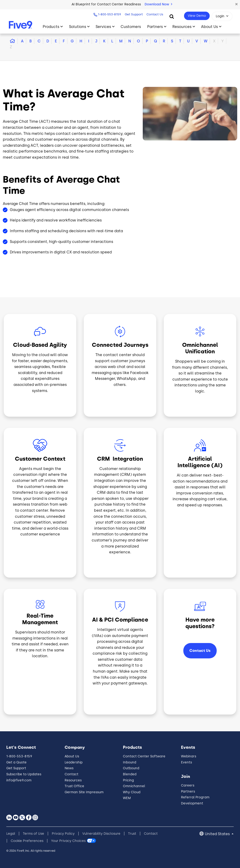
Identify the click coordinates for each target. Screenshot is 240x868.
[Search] (172, 16)
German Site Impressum (84, 792)
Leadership (74, 762)
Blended (130, 774)
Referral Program (195, 797)
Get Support (134, 14)
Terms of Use (33, 834)
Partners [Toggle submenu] (155, 27)
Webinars (189, 756)
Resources (73, 780)
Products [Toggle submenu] (51, 27)
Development (192, 803)
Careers (188, 785)
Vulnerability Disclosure (101, 834)
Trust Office (74, 786)
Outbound (131, 768)
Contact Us (155, 14)
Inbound (130, 762)
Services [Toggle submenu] (103, 27)
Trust (132, 834)
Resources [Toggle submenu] (182, 27)
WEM (127, 798)
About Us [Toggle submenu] (209, 27)
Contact (71, 774)
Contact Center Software (144, 756)
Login (220, 16)
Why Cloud (132, 792)
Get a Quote (16, 762)
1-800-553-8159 (110, 14)
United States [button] (218, 834)
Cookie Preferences (27, 841)
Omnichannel (134, 786)
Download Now (158, 4)
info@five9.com (19, 780)
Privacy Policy (63, 834)
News (69, 768)
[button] (237, 4)
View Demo (197, 16)
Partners (188, 791)
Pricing (128, 780)
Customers (131, 27)
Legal (11, 834)
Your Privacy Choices (68, 841)
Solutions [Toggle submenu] (78, 27)
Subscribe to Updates (24, 774)
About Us (72, 756)
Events (186, 762)
